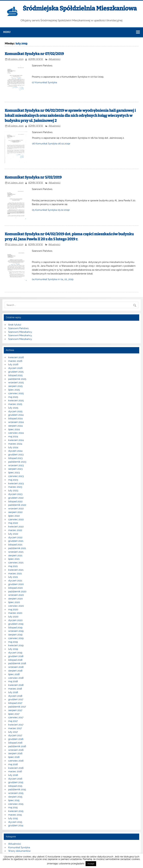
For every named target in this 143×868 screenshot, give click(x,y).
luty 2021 (13, 577)
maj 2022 (13, 523)
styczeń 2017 (15, 735)
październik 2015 (17, 789)
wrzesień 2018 (16, 667)
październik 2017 (17, 707)
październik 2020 (17, 592)
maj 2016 (13, 764)
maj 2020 (13, 610)
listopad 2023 (15, 458)
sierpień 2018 (15, 671)
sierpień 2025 (15, 386)
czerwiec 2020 (16, 606)
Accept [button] (91, 864)
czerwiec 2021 (16, 563)
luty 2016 (13, 775)
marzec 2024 (15, 444)
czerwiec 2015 (16, 804)
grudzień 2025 (16, 372)
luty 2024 (13, 447)
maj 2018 (13, 681)
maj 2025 (13, 397)
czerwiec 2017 (16, 717)
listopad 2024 (15, 419)
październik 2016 (17, 746)
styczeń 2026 (15, 368)
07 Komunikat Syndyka (44, 82)
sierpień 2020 (15, 599)
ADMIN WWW (36, 59)
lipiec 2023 (14, 473)
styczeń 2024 (15, 451)
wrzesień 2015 (16, 793)
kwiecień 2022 (16, 527)
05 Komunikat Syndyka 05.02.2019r (51, 210)
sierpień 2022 (15, 512)
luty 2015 (13, 818)
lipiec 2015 (14, 800)
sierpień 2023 (15, 469)
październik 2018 (17, 663)
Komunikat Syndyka (19, 847)
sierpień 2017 (15, 710)
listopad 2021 (15, 545)
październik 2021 (17, 548)
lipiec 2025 (14, 390)
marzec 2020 (15, 613)
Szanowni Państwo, (19, 328)
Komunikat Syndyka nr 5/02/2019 (33, 177)
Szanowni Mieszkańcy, (20, 332)
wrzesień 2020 (16, 595)
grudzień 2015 (16, 782)
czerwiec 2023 (16, 476)
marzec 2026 (15, 361)
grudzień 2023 (16, 455)
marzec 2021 (15, 574)
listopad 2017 (15, 703)
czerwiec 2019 (16, 638)
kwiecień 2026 (16, 357)
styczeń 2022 (15, 537)
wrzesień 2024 (16, 422)
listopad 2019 (15, 628)
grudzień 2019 (16, 624)
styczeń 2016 (15, 779)
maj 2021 (13, 566)
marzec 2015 (15, 815)
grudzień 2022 (16, 498)
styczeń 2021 (15, 581)
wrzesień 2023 (16, 465)
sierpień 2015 (15, 797)
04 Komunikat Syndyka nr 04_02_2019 (53, 279)
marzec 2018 (15, 689)
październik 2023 (17, 462)
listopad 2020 (15, 588)
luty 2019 (13, 649)
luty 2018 (13, 692)
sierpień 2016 (15, 753)
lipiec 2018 (14, 674)
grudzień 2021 (16, 541)
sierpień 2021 (15, 555)
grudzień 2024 (16, 415)
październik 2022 (17, 505)
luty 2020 (13, 617)
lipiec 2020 (14, 602)
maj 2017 (13, 721)
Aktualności (55, 59)
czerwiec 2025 (16, 393)
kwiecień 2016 (16, 768)
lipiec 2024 (14, 429)
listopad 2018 (15, 660)
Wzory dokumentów (19, 851)
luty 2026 (13, 364)
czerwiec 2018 (16, 678)
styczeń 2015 (15, 822)
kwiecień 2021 (16, 570)
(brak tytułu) (15, 325)
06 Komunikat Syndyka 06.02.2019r (51, 144)
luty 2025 (13, 408)
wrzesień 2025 (16, 382)
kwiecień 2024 (16, 440)
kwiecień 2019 (16, 645)
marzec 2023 (15, 487)
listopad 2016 (15, 743)
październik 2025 (17, 379)
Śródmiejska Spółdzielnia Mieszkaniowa (80, 8)
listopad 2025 (15, 375)
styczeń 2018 (15, 696)
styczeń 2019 (15, 653)
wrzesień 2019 (16, 631)
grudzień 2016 (16, 739)
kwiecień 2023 (16, 483)
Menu (7, 32)
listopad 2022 (15, 501)
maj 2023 (13, 480)
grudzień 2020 (16, 584)
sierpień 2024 (15, 426)
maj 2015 (13, 807)
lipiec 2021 (14, 559)
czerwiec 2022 (16, 519)
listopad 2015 (15, 786)
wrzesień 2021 (16, 552)
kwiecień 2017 (16, 725)
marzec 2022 (15, 530)
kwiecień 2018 (16, 685)
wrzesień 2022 (16, 509)
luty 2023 (13, 491)
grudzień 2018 (16, 656)
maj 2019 (13, 642)
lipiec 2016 (14, 757)
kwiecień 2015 (16, 811)
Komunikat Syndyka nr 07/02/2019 (34, 54)
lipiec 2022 (14, 516)
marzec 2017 (15, 728)
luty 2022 (13, 534)
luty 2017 (13, 732)
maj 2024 (13, 437)
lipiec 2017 (14, 714)
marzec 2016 (15, 771)
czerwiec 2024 (16, 433)
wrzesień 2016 (16, 750)
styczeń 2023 (15, 494)
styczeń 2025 (15, 411)
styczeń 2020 (15, 620)
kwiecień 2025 (16, 401)
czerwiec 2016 (16, 761)
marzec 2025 (15, 404)
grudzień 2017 (16, 699)
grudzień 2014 (16, 826)
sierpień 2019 (15, 635)
